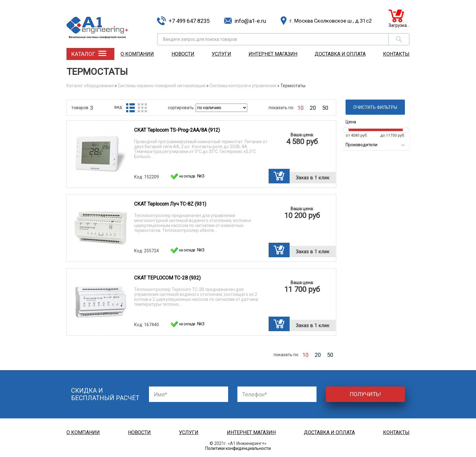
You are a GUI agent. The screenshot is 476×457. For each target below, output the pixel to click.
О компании (137, 54)
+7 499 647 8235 (189, 21)
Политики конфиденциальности (238, 448)
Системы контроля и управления (243, 86)
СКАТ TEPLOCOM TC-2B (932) (167, 278)
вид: (119, 107)
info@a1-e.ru (250, 21)
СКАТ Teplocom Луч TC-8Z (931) (170, 204)
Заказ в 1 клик (313, 178)
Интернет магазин (273, 54)
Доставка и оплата (340, 54)
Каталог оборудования (90, 86)
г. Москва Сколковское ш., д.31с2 (331, 21)
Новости (183, 54)
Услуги (221, 54)
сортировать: (182, 108)
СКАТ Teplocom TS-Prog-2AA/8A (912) (177, 130)
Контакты (396, 54)
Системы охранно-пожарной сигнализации (162, 86)
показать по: (281, 108)
